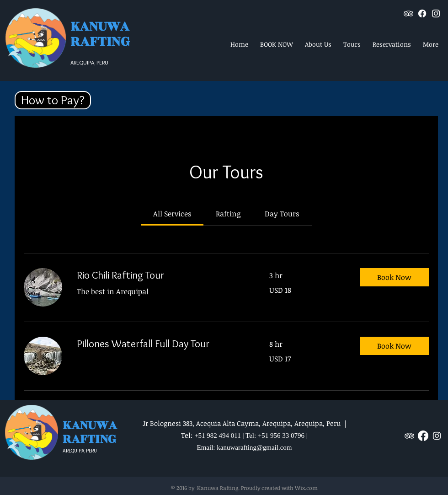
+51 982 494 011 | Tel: (226, 436)
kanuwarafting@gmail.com (254, 447)
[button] (53, 100)
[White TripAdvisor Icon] (408, 13)
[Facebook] (422, 13)
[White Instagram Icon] (436, 13)
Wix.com (306, 488)
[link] (172, 214)
